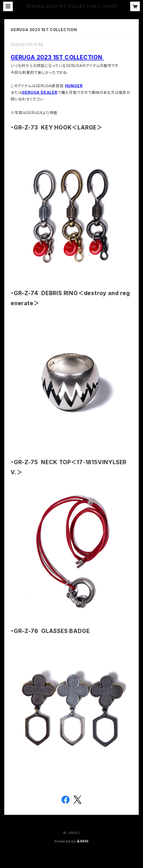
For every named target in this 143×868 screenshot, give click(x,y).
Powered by (72, 841)
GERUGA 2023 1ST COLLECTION (44, 30)
